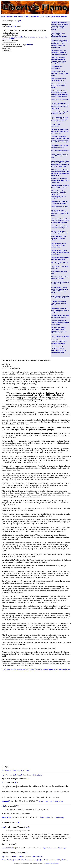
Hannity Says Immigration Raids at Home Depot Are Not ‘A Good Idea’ (60, 180)
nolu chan (29, 45)
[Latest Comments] (30, 16)
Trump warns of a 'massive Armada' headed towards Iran (59, 156)
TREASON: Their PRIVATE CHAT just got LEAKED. (60, 186)
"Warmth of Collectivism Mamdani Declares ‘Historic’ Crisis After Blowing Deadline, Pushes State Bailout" (60, 26)
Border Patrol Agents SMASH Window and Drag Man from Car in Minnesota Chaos (60, 213)
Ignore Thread (26, 770)
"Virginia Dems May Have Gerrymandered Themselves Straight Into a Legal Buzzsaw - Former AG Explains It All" (60, 44)
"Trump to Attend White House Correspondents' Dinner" (59, 86)
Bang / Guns (12, 27)
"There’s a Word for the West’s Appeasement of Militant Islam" (59, 245)
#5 (18, 806)
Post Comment (6, 770)
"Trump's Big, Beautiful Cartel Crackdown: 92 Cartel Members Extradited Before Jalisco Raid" (60, 106)
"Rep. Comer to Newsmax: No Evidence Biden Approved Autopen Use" (60, 310)
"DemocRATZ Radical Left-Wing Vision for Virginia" (60, 202)
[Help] (58, 16)
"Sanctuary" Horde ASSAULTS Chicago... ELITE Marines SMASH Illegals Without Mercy (59, 350)
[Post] (38, 16)
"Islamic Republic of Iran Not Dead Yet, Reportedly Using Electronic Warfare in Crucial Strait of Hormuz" (60, 94)
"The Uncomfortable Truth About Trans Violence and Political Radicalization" (60, 119)
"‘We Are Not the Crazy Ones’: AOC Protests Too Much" (59, 303)
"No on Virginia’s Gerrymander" (57, 67)
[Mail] (43, 16)
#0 (16, 782)
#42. (3, 806)
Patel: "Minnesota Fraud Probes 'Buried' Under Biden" (59, 238)
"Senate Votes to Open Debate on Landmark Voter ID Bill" (60, 73)
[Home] (3, 16)
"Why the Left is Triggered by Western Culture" (59, 113)
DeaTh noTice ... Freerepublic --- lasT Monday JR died (60, 297)
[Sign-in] (48, 16)
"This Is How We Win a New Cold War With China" (60, 258)
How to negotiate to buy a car (60, 151)
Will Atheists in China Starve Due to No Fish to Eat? (60, 278)
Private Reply (16, 770)
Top (3, 775)
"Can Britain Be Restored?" (60, 100)
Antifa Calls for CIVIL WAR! (60, 336)
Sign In (19, 21)
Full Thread (17, 775)
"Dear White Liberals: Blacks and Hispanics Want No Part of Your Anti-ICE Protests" (60, 221)
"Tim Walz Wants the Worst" (60, 207)
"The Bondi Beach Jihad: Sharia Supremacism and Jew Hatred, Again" (60, 252)
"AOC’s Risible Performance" (56, 125)
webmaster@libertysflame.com (52, 863)
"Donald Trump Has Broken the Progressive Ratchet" (60, 316)
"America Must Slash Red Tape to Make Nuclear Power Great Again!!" (60, 322)
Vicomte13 (6, 801)
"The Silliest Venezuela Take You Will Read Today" (60, 227)
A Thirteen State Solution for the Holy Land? (60, 283)
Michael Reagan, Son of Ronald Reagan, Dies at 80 (59, 232)
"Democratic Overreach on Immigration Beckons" (60, 146)
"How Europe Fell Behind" (60, 263)
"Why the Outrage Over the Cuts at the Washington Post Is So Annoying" (60, 131)
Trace (52, 801)
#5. (3, 782)
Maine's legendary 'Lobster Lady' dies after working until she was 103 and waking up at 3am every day (60, 172)
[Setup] (53, 16)
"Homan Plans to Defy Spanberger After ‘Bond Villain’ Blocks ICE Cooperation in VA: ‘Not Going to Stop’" (59, 194)
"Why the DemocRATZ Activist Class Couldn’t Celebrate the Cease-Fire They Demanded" (59, 330)
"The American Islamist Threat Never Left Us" (59, 80)
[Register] (64, 16)
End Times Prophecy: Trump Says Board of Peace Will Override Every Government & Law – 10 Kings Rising (60, 164)
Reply (41, 801)
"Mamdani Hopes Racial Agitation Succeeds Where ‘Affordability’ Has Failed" (60, 52)
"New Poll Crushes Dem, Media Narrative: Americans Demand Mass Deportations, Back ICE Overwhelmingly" (60, 139)
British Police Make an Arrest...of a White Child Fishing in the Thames (59, 342)
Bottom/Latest (38, 775)
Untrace (46, 801)
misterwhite (6, 817)
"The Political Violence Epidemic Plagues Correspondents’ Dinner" (59, 35)
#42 (28, 827)
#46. (3, 827)
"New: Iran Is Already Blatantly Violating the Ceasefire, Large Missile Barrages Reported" (59, 60)
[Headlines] (10, 16)
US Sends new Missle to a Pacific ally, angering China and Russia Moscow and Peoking (60, 290)
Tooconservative (8, 848)
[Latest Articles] (19, 16)
